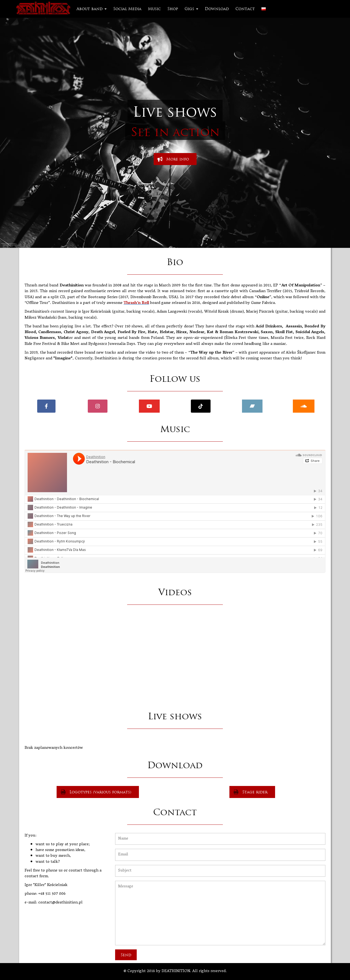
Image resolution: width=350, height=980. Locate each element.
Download (217, 9)
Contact (245, 9)
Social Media (127, 9)
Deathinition (44, 9)
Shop (173, 9)
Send (126, 955)
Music (154, 9)
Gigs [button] (191, 9)
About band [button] (92, 9)
